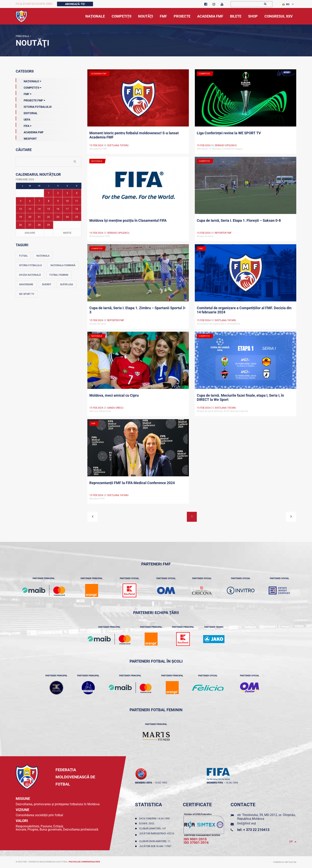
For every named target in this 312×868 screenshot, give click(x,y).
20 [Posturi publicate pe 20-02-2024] (30, 217)
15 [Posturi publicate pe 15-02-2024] (49, 209)
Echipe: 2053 (147, 824)
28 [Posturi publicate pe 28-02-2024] (39, 225)
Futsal (23, 256)
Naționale (28, 80)
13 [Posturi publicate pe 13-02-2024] (30, 209)
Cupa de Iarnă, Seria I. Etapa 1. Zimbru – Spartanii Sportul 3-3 (138, 310)
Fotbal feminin (59, 275)
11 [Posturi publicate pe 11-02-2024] (77, 201)
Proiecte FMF (30, 100)
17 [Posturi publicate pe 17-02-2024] (67, 209)
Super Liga (67, 284)
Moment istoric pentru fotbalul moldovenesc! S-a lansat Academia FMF (134, 135)
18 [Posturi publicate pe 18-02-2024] (77, 209)
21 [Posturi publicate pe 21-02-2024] (39, 217)
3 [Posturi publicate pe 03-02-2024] (67, 193)
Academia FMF (30, 131)
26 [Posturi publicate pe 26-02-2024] (20, 225)
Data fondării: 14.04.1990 (155, 819)
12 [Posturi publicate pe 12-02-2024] (20, 209)
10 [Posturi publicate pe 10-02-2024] (67, 201)
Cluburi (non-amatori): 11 (155, 841)
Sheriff (47, 284)
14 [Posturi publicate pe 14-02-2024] (39, 209)
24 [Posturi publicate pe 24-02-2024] (67, 217)
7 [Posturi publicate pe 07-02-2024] (39, 201)
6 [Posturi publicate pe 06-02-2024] (30, 201)
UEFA (23, 119)
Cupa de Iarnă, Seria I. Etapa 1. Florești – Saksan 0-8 (239, 220)
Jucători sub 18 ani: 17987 (156, 846)
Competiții (29, 87)
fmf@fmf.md (246, 823)
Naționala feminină (63, 265)
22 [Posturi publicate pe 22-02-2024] (49, 217)
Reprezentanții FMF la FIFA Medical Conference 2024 (132, 483)
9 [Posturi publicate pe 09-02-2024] (58, 201)
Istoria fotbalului (30, 265)
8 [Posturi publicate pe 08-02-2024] (49, 201)
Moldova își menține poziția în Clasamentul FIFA (128, 220)
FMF (24, 93)
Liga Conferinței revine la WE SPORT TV (229, 133)
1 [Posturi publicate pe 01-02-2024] (49, 193)
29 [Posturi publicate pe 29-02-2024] (49, 225)
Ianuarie (30, 233)
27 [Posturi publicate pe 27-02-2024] (30, 225)
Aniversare (26, 284)
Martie (67, 233)
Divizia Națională (30, 275)
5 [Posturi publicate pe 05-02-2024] (21, 201)
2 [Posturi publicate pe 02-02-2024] (58, 193)
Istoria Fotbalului (34, 106)
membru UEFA (144, 783)
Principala (22, 36)
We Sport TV (27, 294)
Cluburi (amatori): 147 (153, 829)
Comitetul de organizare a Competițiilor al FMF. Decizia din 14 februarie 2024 (244, 310)
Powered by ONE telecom (285, 862)
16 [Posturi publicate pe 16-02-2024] (58, 209)
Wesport (26, 138)
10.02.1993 (161, 783)
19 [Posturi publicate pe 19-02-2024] (20, 217)
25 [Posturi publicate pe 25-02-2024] (77, 217)
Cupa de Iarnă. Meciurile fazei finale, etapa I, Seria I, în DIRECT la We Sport (240, 397)
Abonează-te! (75, 4)
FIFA (24, 125)
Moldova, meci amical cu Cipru (114, 395)
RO (286, 4)
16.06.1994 (232, 783)
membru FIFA (215, 783)
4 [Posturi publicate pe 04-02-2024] (77, 193)
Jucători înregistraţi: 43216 (157, 835)
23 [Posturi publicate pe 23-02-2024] (58, 217)
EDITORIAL (27, 112)
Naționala (43, 256)
